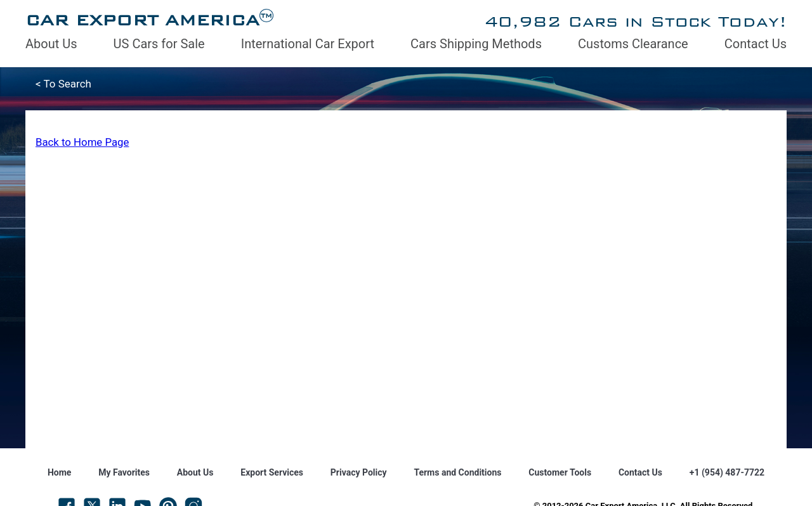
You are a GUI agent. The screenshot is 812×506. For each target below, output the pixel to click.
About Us (51, 44)
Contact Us (756, 44)
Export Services (272, 472)
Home (59, 472)
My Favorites (124, 472)
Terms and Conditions (457, 472)
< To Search (63, 84)
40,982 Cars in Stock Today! (635, 21)
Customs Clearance (633, 44)
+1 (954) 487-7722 (727, 472)
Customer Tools (560, 472)
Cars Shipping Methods (476, 44)
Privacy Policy (359, 472)
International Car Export (308, 44)
